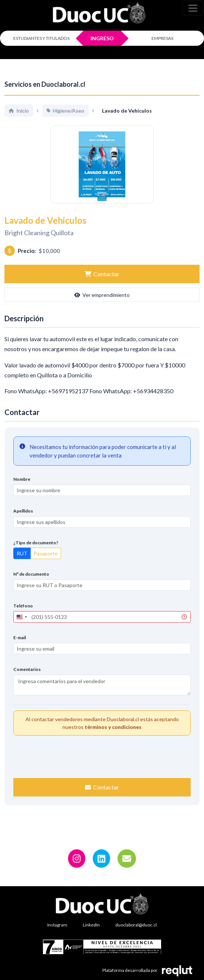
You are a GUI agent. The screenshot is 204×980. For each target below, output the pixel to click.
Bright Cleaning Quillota (39, 241)
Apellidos (23, 519)
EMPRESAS (162, 38)
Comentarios (27, 677)
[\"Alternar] (193, 8)
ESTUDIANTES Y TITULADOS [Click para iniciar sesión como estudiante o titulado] (41, 38)
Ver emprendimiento (102, 303)
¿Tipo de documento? (36, 551)
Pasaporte (46, 562)
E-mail (20, 646)
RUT (22, 562)
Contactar (102, 282)
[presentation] (102, 764)
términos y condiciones (113, 735)
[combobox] (21, 625)
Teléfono (23, 614)
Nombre (22, 488)
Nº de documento (31, 582)
